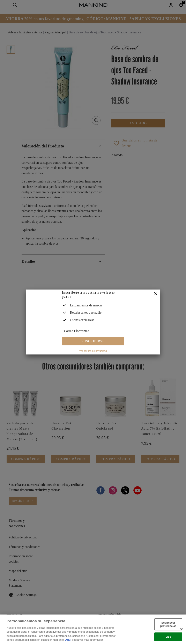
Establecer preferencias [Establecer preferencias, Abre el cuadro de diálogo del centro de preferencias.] (168, 625)
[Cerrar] (156, 294)
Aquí (68, 640)
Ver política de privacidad (93, 351)
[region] (93, 629)
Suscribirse (93, 341)
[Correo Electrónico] (93, 331)
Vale (168, 637)
